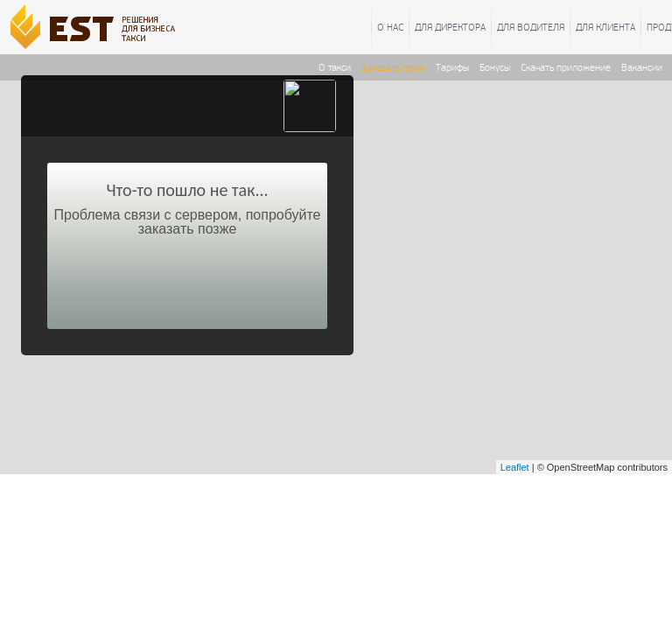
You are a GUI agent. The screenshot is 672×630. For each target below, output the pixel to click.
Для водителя (531, 27)
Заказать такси (393, 67)
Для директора (450, 27)
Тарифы (452, 67)
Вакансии (642, 67)
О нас (390, 27)
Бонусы (495, 67)
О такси (335, 67)
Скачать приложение (566, 67)
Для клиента (605, 27)
